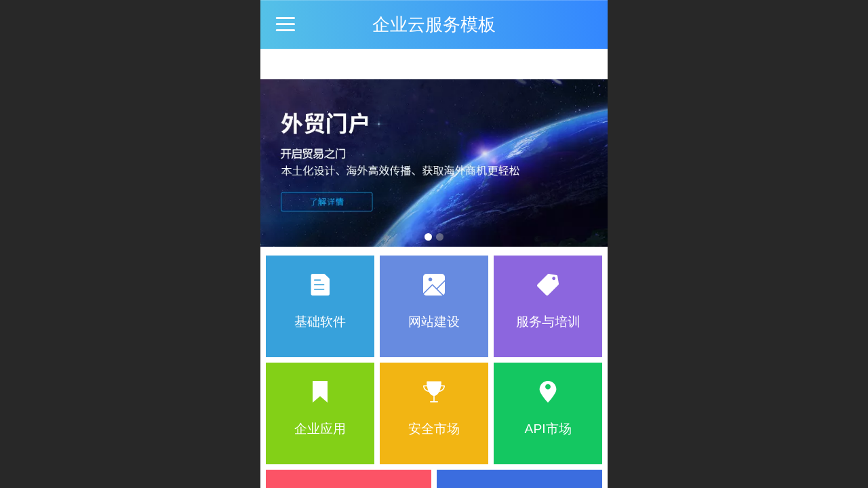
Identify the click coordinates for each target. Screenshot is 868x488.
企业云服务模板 (434, 24)
